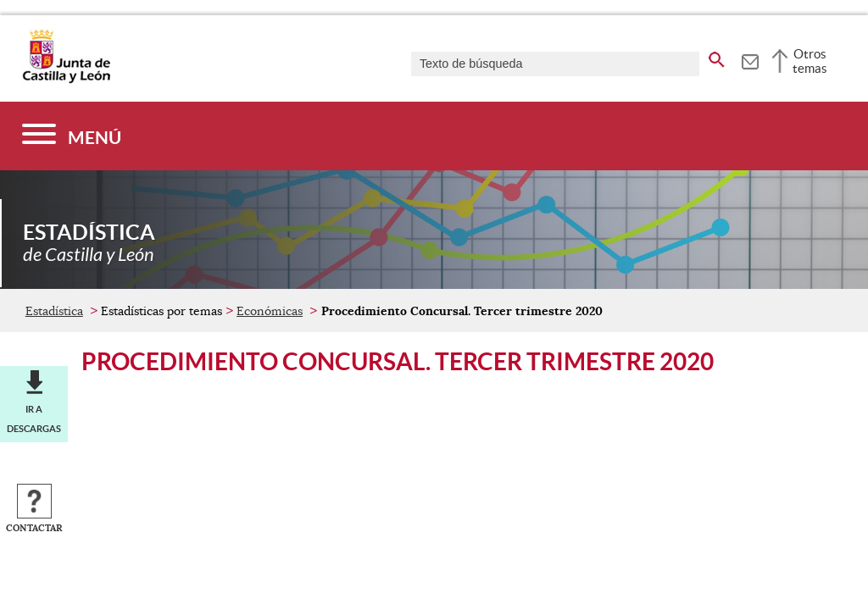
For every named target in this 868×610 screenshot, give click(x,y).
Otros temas (810, 61)
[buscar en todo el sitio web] (717, 57)
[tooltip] (750, 59)
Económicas (270, 311)
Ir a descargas (34, 419)
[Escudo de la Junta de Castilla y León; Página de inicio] (66, 80)
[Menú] (72, 136)
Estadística (54, 311)
